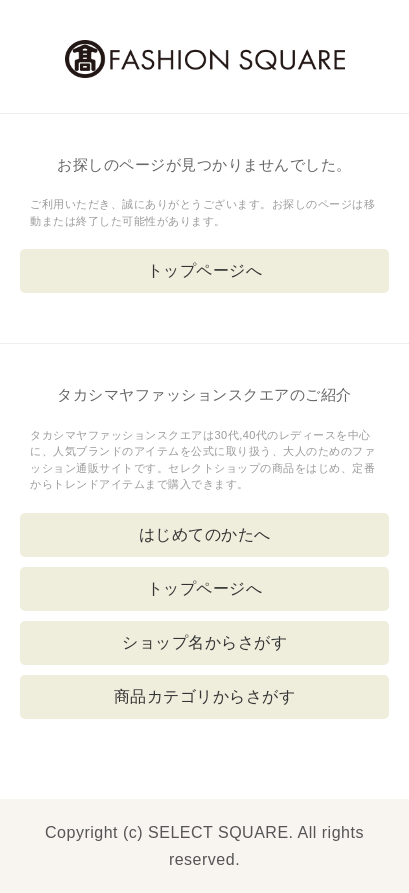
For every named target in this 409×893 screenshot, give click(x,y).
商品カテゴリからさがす (205, 696)
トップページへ (205, 270)
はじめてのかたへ (205, 534)
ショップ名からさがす (204, 642)
